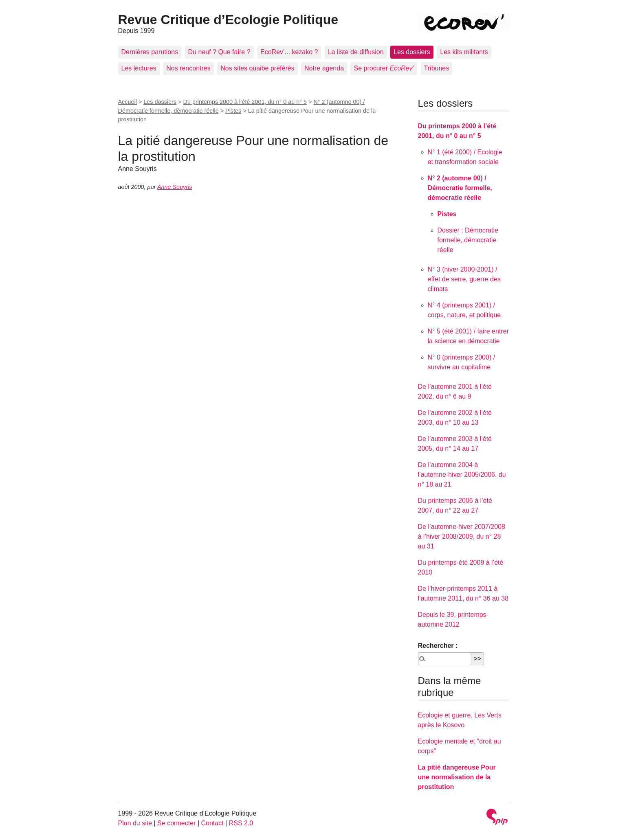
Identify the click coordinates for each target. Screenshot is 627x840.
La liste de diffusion (356, 52)
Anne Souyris (175, 187)
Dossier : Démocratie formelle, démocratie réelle (468, 240)
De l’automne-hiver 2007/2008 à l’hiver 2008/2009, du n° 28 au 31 (462, 536)
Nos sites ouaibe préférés (257, 68)
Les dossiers (412, 52)
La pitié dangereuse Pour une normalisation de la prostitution (457, 777)
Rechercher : (438, 646)
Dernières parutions (150, 52)
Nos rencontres (188, 68)
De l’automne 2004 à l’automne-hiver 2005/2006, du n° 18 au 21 (462, 475)
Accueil (128, 102)
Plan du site (135, 823)
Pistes (233, 111)
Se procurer (384, 68)
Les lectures (139, 68)
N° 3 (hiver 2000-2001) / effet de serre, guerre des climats (464, 279)
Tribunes (437, 68)
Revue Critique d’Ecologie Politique (228, 20)
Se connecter (176, 823)
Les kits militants (464, 52)
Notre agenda (324, 68)
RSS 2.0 (241, 823)
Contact (212, 823)
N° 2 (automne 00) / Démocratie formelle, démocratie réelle (460, 188)
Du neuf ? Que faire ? (219, 52)
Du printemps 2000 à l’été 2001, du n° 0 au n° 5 (245, 102)
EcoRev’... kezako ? (289, 52)
